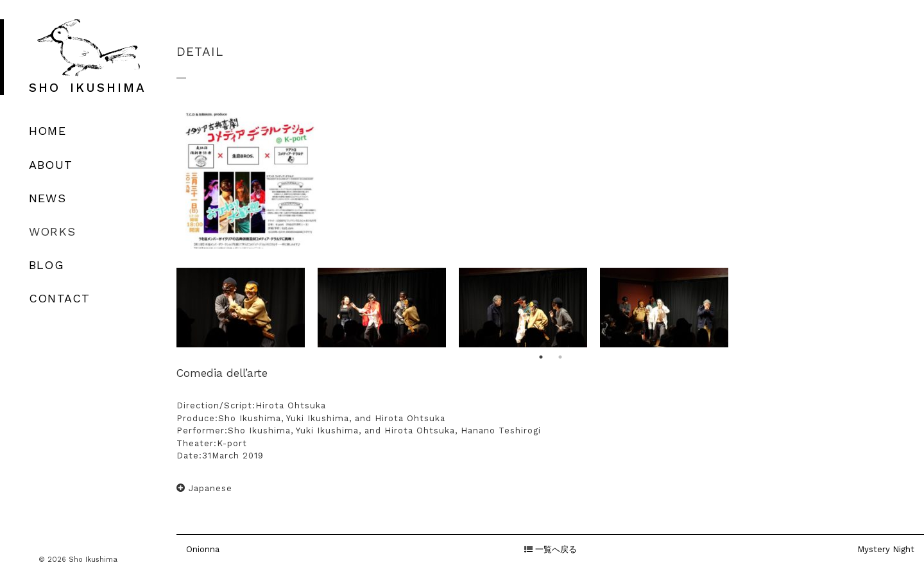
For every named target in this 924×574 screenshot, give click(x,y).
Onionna (203, 549)
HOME (47, 131)
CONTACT (59, 298)
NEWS (47, 198)
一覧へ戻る (551, 549)
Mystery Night (886, 549)
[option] (241, 308)
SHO (88, 88)
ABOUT (51, 165)
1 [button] (541, 357)
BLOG (47, 265)
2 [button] (560, 357)
